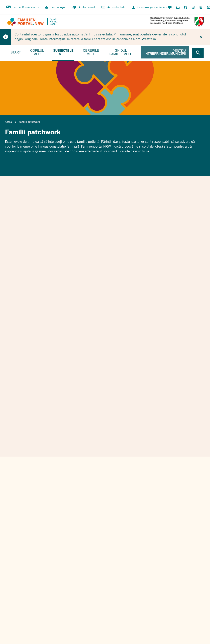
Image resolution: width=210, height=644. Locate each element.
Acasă (8, 122)
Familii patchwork (104, 212)
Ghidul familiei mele (121, 52)
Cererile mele (91, 52)
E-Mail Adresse (100, 470)
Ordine (166, 595)
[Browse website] (198, 53)
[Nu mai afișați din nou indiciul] (201, 37)
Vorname (95, 450)
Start (16, 52)
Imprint (181, 595)
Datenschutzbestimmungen (139, 494)
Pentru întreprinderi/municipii (165, 52)
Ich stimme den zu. (130, 494)
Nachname (157, 450)
